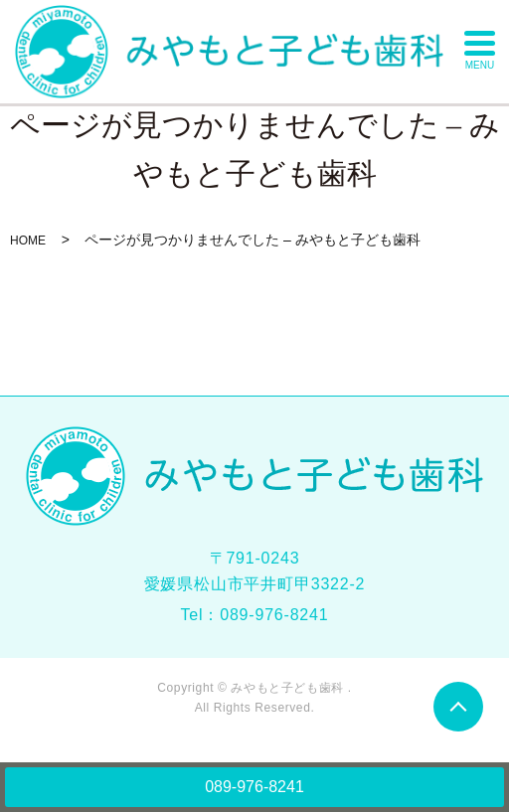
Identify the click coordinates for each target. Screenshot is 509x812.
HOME (28, 241)
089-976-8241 (254, 787)
